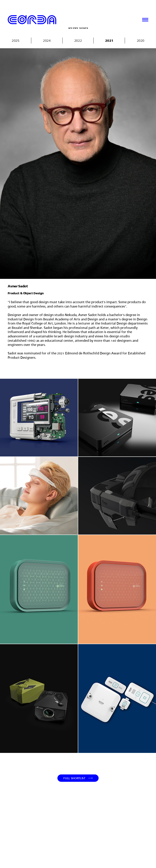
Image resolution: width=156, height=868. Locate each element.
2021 (109, 40)
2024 (47, 40)
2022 (78, 40)
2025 (15, 40)
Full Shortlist (74, 778)
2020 (141, 40)
